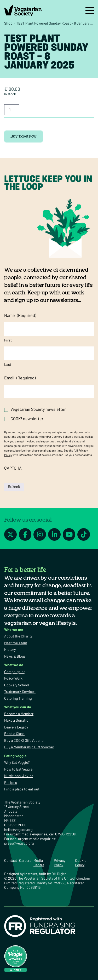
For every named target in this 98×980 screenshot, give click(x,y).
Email (20, 378)
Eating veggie (15, 756)
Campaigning (15, 672)
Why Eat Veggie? (17, 762)
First (8, 340)
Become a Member (19, 714)
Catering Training (18, 698)
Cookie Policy (81, 863)
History (10, 649)
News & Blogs (15, 656)
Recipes (11, 782)
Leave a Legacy (16, 727)
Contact (11, 860)
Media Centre (39, 863)
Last (8, 364)
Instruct (31, 874)
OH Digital (59, 874)
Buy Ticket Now (24, 136)
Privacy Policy (60, 863)
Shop (8, 23)
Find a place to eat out (22, 789)
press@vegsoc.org (19, 843)
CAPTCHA (13, 468)
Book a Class (14, 734)
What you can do (18, 707)
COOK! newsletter (27, 418)
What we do (14, 665)
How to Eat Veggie (18, 769)
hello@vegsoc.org (18, 830)
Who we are (14, 629)
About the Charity (18, 636)
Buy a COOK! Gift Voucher (24, 740)
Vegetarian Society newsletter (38, 409)
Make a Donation (17, 720)
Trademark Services (20, 691)
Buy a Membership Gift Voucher (29, 747)
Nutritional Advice (19, 776)
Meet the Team (16, 643)
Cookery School (17, 685)
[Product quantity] (12, 110)
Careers (25, 860)
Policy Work (13, 678)
